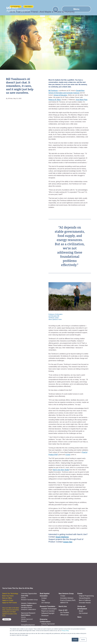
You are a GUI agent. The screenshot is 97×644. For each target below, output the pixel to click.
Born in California (85, 600)
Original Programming (86, 596)
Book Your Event (8, 596)
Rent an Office (7, 598)
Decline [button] (83, 640)
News (79, 617)
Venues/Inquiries (85, 598)
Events (80, 594)
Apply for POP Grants (10, 603)
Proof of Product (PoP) (68, 600)
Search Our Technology (10, 594)
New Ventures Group (66, 594)
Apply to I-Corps (8, 600)
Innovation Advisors (67, 598)
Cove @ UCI (63, 610)
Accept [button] (75, 640)
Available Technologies (49, 609)
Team (43, 600)
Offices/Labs (64, 615)
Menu (76, 9)
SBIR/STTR (64, 603)
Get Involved (83, 613)
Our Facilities (65, 612)
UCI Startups (46, 603)
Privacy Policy (65, 631)
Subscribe (7, 619)
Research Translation (48, 606)
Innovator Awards (85, 603)
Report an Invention (48, 611)
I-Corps (63, 596)
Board (81, 611)
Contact (44, 598)
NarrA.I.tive (63, 606)
